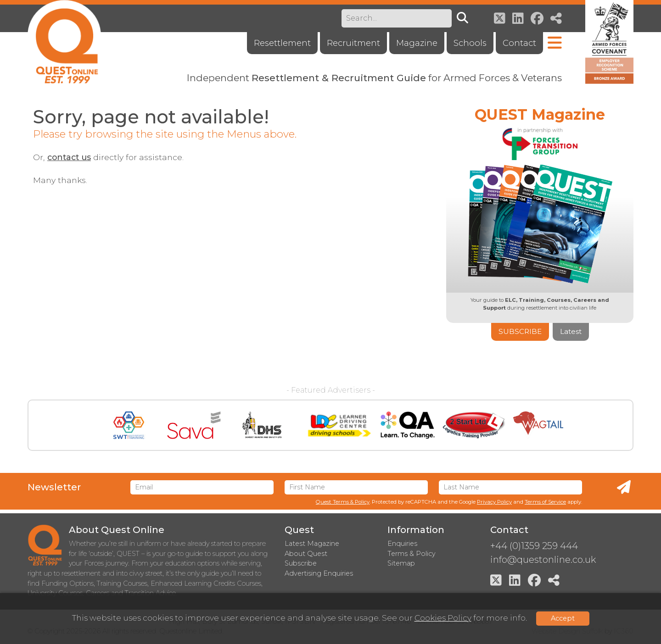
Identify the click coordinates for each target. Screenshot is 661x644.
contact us (69, 157)
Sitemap (401, 563)
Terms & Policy (412, 554)
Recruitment (353, 43)
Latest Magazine (312, 544)
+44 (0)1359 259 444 (534, 546)
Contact (519, 43)
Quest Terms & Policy (343, 502)
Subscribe (520, 331)
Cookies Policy (443, 618)
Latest (571, 331)
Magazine (417, 43)
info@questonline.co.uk (543, 560)
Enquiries (402, 544)
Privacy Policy (494, 502)
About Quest (306, 554)
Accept (563, 618)
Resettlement (282, 43)
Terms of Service (545, 502)
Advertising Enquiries (319, 573)
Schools (470, 43)
